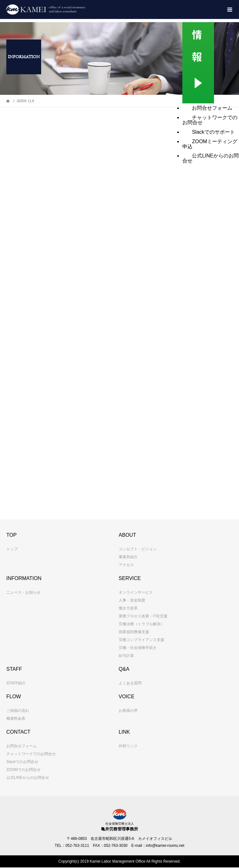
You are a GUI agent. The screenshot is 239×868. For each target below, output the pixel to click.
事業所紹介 (128, 557)
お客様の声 (128, 711)
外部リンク (128, 746)
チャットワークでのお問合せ (31, 754)
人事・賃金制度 (132, 600)
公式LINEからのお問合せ (28, 778)
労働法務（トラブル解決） (142, 624)
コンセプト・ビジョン (138, 549)
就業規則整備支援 (134, 632)
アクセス (126, 565)
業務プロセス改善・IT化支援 (143, 616)
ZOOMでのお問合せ (23, 770)
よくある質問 (130, 683)
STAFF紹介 (16, 683)
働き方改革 (128, 608)
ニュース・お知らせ (23, 592)
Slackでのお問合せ (22, 762)
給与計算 (126, 656)
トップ (12, 549)
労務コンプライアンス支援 (142, 640)
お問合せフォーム (22, 746)
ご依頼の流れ (18, 711)
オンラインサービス (136, 592)
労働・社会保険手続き (138, 648)
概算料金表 (16, 718)
